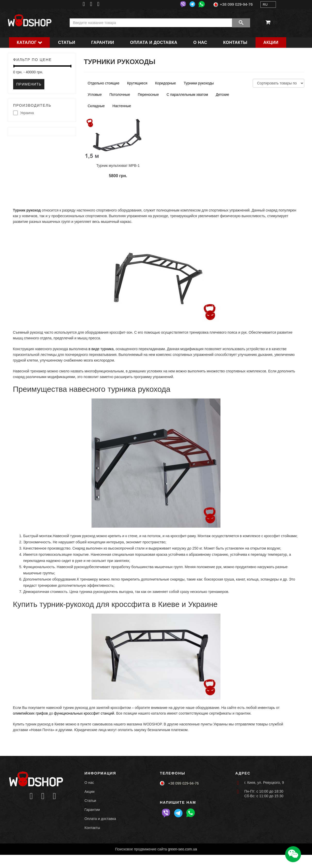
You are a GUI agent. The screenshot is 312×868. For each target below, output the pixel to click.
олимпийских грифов (30, 713)
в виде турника (101, 349)
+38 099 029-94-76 (236, 4)
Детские (223, 95)
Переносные (148, 95)
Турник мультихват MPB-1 (118, 166)
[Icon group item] (31, 796)
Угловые (95, 95)
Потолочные (120, 95)
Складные (96, 106)
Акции (271, 42)
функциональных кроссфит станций (84, 713)
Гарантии (103, 42)
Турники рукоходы (199, 83)
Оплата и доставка (154, 42)
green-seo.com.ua (182, 849)
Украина (23, 113)
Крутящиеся (137, 83)
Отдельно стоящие (104, 83)
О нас (200, 42)
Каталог (27, 42)
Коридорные (165, 83)
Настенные (122, 106)
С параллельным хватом (187, 95)
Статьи (67, 42)
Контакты (235, 42)
